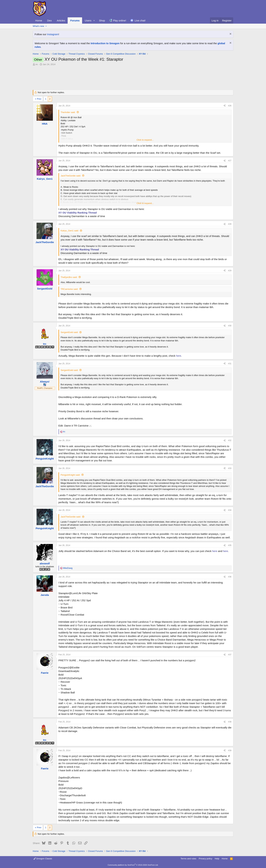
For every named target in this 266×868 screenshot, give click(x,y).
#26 (230, 106)
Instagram (53, 34)
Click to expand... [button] (145, 140)
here (179, 356)
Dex (50, 20)
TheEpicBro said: (69, 277)
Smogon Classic (43, 859)
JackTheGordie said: (71, 176)
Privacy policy (205, 859)
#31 (230, 364)
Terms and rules (188, 859)
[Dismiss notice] (230, 34)
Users (88, 20)
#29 (230, 271)
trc (37, 64)
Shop (102, 20)
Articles (61, 20)
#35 (230, 545)
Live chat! (140, 20)
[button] (94, 20)
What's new (38, 26)
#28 (230, 224)
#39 (230, 751)
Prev (39, 99)
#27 (230, 161)
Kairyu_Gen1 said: (70, 231)
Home (39, 20)
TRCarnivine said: (69, 289)
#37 (230, 655)
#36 (230, 577)
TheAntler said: (68, 112)
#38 (230, 722)
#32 (230, 440)
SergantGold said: (70, 332)
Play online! (120, 20)
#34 (230, 510)
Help (217, 859)
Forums (75, 20)
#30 (230, 326)
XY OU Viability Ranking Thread (78, 213)
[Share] (225, 106)
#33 (230, 468)
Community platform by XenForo (133, 865)
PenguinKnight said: (71, 475)
